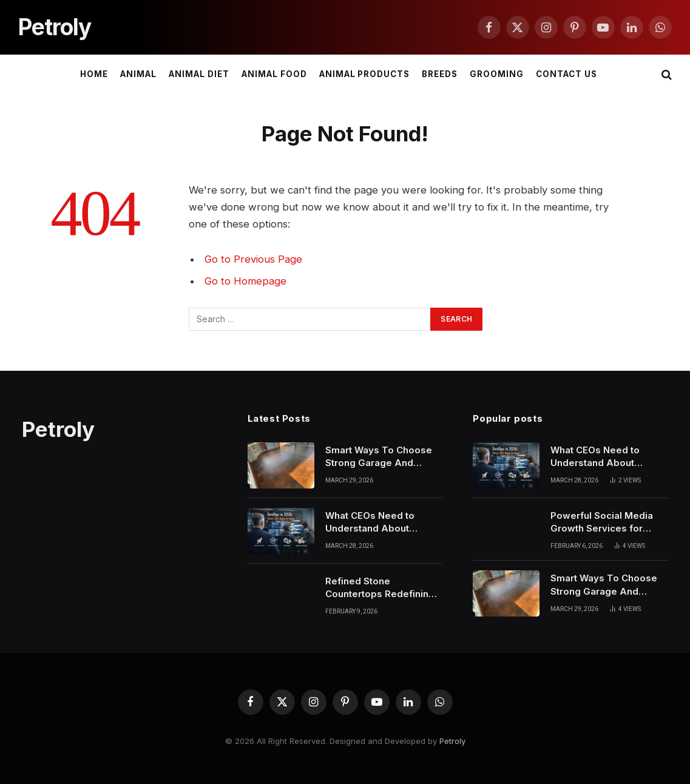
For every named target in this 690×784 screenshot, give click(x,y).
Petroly (452, 741)
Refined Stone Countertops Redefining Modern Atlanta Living (380, 588)
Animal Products (364, 74)
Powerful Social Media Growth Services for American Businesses (602, 522)
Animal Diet (199, 74)
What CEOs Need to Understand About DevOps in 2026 (370, 522)
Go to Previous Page (253, 259)
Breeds (440, 74)
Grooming (497, 74)
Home (94, 74)
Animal (138, 74)
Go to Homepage (245, 281)
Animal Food (274, 74)
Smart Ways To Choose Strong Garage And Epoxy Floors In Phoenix (380, 457)
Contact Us (566, 74)
